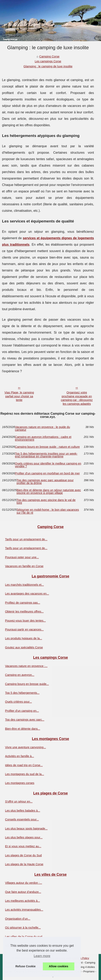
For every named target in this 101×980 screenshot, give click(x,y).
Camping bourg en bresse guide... (27, 684)
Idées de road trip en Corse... (24, 765)
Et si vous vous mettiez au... (23, 846)
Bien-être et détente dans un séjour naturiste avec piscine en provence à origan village (49, 492)
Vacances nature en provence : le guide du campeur (43, 428)
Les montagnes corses (20, 783)
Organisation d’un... (18, 919)
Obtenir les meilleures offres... (24, 612)
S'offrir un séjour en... (19, 802)
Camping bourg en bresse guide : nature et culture (47, 447)
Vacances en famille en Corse (24, 566)
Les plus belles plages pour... (24, 837)
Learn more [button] (42, 956)
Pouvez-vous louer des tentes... (25, 621)
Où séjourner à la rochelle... (23, 928)
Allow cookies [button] (59, 966)
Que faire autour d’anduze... (23, 892)
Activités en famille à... (19, 756)
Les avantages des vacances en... (27, 594)
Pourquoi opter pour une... (22, 557)
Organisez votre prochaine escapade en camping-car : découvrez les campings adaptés (77, 398)
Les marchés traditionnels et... (24, 585)
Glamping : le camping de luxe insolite (48, 66)
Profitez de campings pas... (23, 603)
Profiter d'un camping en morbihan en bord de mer (47, 473)
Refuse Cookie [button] (25, 966)
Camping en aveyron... (20, 675)
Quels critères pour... (18, 702)
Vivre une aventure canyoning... (25, 747)
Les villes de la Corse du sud (24, 937)
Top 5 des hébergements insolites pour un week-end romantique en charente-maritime (46, 455)
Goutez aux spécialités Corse (24, 647)
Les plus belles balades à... (23, 811)
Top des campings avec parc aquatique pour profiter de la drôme (45, 482)
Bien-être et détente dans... (23, 729)
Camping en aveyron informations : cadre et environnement (43, 438)
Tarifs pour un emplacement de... (26, 539)
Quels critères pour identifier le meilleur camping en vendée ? (48, 465)
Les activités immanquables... (24, 910)
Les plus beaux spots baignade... (26, 829)
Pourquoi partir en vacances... (24, 629)
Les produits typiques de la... (24, 638)
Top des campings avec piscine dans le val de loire (46, 501)
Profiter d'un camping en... (22, 711)
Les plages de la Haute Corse (24, 864)
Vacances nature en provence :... (26, 666)
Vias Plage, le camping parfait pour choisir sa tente (19, 396)
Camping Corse (49, 56)
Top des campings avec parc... (25, 720)
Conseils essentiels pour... (22, 819)
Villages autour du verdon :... (24, 883)
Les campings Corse (48, 61)
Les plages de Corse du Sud (23, 855)
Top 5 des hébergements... (22, 693)
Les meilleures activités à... (23, 901)
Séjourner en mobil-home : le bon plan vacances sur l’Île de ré (48, 511)
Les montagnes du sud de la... (25, 774)
